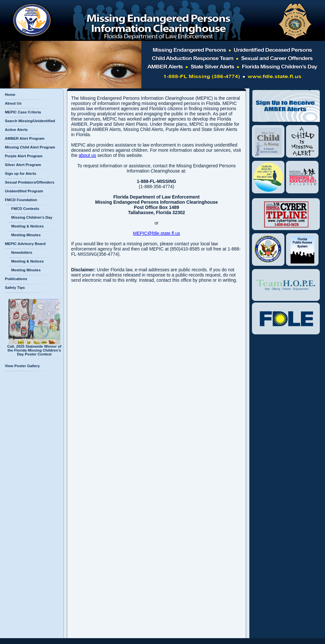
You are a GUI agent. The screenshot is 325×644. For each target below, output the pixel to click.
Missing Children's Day (30, 217)
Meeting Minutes (24, 235)
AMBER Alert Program (25, 138)
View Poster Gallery (22, 366)
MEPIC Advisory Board (25, 244)
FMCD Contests (24, 209)
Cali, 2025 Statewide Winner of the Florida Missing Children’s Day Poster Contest (34, 349)
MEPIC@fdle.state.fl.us (157, 233)
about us (87, 155)
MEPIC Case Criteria (23, 112)
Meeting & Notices (26, 226)
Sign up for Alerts (20, 174)
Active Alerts (16, 130)
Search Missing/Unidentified (30, 121)
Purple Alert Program (24, 156)
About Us (13, 103)
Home (10, 95)
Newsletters (20, 252)
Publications (16, 279)
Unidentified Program (24, 191)
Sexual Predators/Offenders (30, 182)
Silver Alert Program (23, 165)
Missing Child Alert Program (30, 147)
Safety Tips (15, 288)
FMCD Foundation (21, 200)
